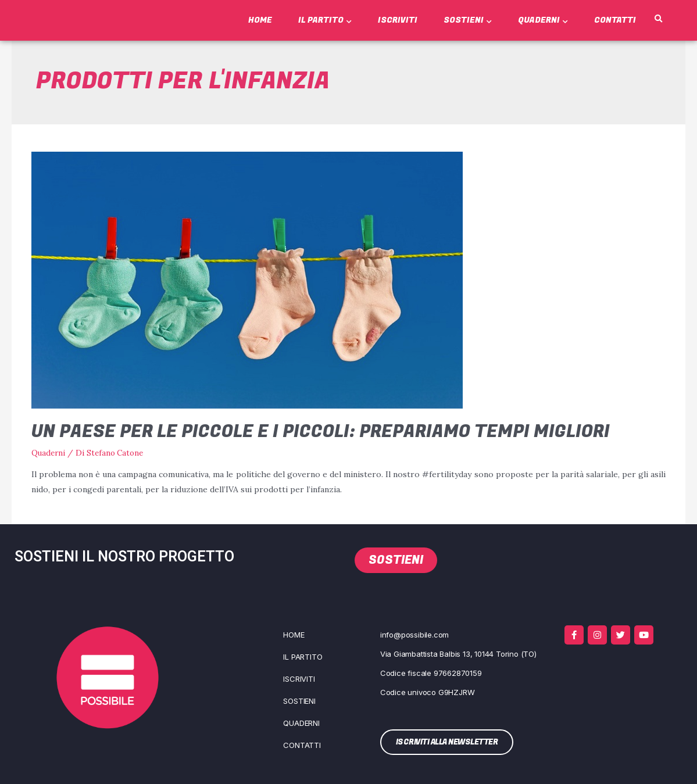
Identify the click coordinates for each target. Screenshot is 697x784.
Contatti (615, 20)
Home (260, 20)
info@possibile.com (414, 635)
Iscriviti (398, 20)
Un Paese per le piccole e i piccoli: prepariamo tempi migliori (321, 432)
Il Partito (325, 20)
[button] (658, 19)
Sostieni (468, 20)
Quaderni (543, 20)
